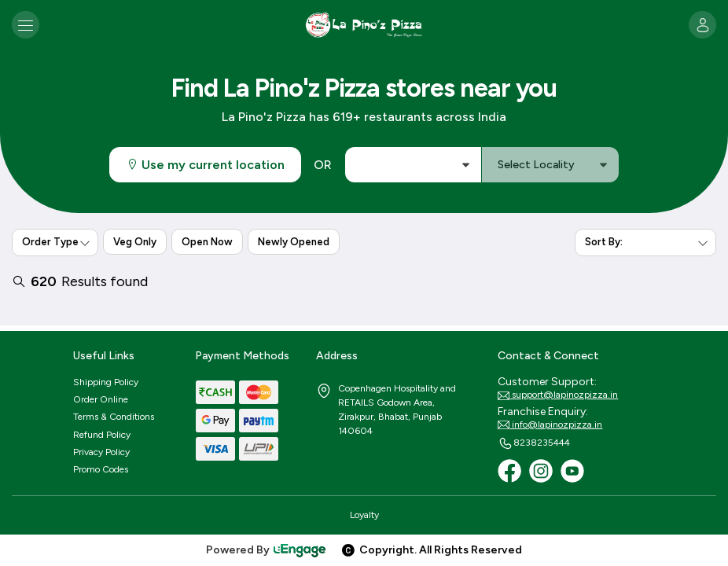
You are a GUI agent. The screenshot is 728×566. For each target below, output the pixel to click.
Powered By (267, 550)
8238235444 (534, 443)
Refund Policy (102, 435)
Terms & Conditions (114, 417)
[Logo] (364, 25)
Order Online (101, 399)
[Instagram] (541, 471)
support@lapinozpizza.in (558, 395)
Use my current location (205, 165)
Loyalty (364, 515)
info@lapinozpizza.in (550, 425)
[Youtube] (572, 471)
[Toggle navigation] (26, 25)
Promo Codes (101, 469)
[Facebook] (509, 471)
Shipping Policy (106, 382)
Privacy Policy (101, 452)
